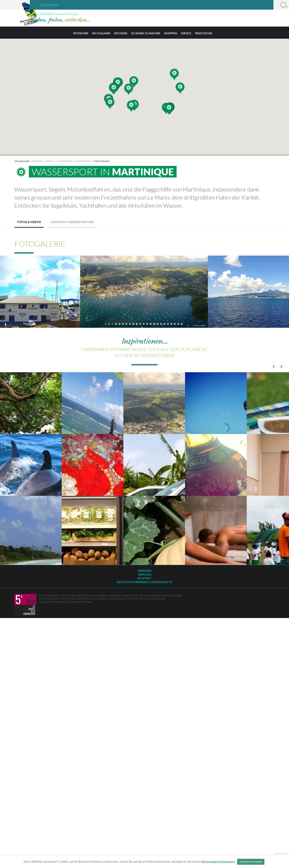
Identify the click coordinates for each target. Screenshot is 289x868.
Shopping (171, 33)
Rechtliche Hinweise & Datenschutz (145, 582)
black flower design (81, 602)
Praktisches (204, 33)
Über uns (145, 575)
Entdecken (81, 33)
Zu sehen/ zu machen (146, 33)
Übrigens (144, 571)
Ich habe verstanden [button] (251, 862)
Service (186, 33)
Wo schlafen (101, 33)
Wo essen (121, 33)
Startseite (37, 161)
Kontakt (144, 578)
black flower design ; (172, 595)
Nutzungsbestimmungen (218, 861)
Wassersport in (92, 161)
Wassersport (65, 161)
